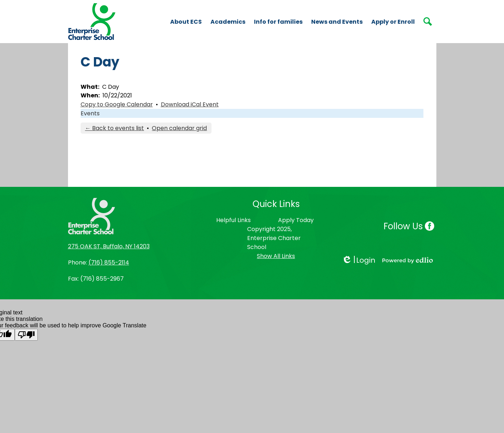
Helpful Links (233, 220)
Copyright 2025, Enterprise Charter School (274, 238)
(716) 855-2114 (109, 262)
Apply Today (296, 220)
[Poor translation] (26, 335)
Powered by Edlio (408, 260)
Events (90, 113)
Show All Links (276, 256)
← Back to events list (114, 128)
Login (358, 260)
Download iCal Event (190, 104)
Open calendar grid (179, 128)
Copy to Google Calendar (117, 104)
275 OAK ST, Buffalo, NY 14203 (109, 246)
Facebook (430, 227)
